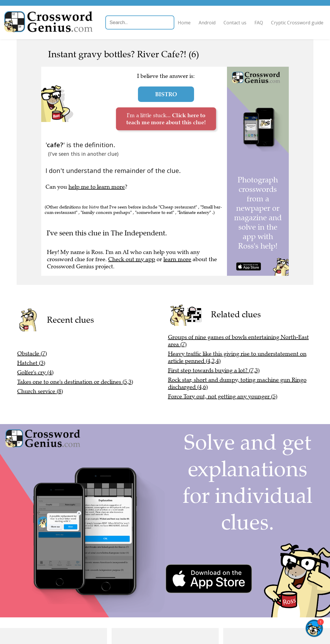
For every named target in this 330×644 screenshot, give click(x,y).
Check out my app (132, 259)
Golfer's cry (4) (35, 372)
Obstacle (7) (32, 353)
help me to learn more (97, 187)
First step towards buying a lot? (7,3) (214, 370)
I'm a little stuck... (166, 119)
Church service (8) (40, 391)
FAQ (264, 19)
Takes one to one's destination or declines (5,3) (75, 382)
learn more (177, 259)
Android (212, 19)
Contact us (240, 19)
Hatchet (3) (31, 363)
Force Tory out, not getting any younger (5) (223, 396)
